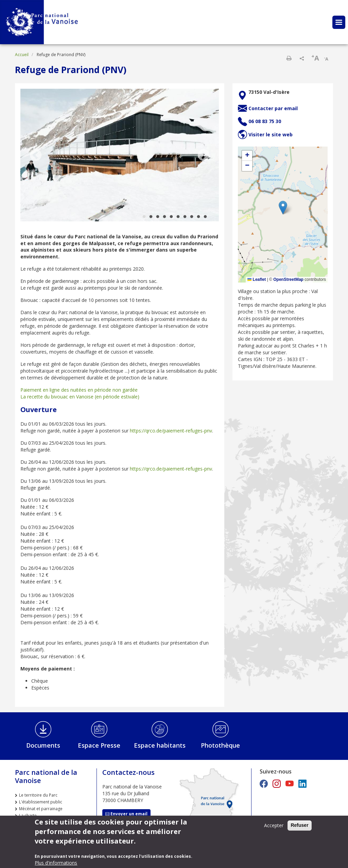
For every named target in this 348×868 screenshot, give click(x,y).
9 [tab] (198, 217)
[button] (283, 208)
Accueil (22, 55)
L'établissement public (41, 802)
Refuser (299, 825)
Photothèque (220, 745)
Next (204, 156)
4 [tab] (164, 217)
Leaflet (257, 279)
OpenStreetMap (288, 279)
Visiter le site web (271, 134)
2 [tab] (151, 217)
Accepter (274, 825)
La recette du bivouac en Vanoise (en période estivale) (80, 397)
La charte (28, 815)
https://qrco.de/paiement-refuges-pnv (171, 431)
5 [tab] (171, 217)
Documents (43, 745)
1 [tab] (144, 217)
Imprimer (289, 58)
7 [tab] (185, 217)
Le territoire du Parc (38, 795)
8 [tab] (192, 217)
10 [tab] (205, 217)
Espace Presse (99, 745)
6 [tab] (178, 217)
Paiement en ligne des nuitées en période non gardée (79, 390)
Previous (36, 156)
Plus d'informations (56, 863)
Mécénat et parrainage (41, 809)
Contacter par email (273, 108)
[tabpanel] (120, 156)
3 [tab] (158, 217)
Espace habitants (160, 745)
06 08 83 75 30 (265, 121)
